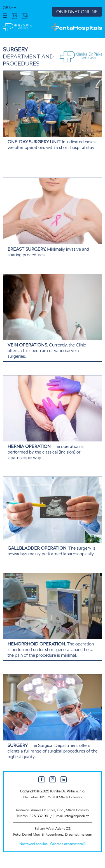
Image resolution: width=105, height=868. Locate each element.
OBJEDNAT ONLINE (77, 12)
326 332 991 (39, 816)
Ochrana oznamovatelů (68, 844)
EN (15, 16)
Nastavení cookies (33, 844)
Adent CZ (63, 829)
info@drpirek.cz (77, 816)
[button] (5, 16)
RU (25, 16)
